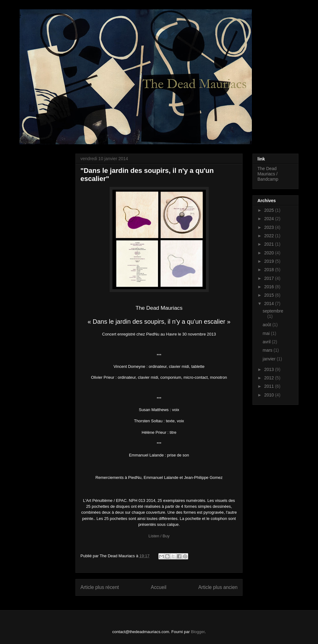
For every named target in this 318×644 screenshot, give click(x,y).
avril (267, 342)
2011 (270, 386)
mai (267, 333)
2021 (270, 244)
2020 (270, 253)
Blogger (198, 632)
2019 (270, 261)
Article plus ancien (218, 587)
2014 (270, 303)
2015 (270, 295)
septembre (273, 311)
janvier (270, 359)
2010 (270, 395)
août (268, 325)
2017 (270, 278)
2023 (270, 227)
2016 (270, 287)
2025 (270, 210)
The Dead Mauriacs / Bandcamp (268, 174)
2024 (270, 219)
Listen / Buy (159, 536)
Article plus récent (100, 587)
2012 (270, 378)
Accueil (159, 587)
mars (268, 350)
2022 (270, 236)
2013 (270, 369)
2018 (270, 270)
